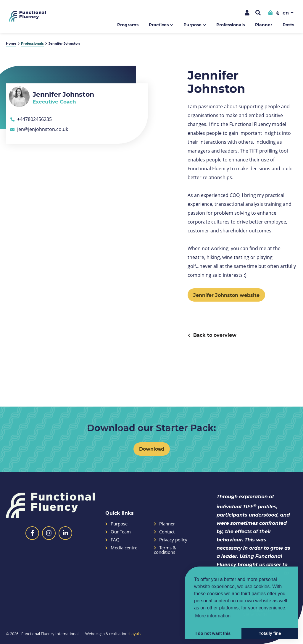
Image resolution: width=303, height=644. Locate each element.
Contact (164, 532)
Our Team (118, 532)
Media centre (121, 548)
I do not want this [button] (213, 633)
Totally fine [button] (270, 633)
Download (152, 449)
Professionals (231, 25)
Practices (159, 25)
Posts (288, 25)
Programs (128, 25)
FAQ (112, 540)
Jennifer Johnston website (226, 295)
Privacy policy (171, 540)
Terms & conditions (165, 550)
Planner (264, 25)
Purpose (192, 25)
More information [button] (213, 616)
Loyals (135, 634)
